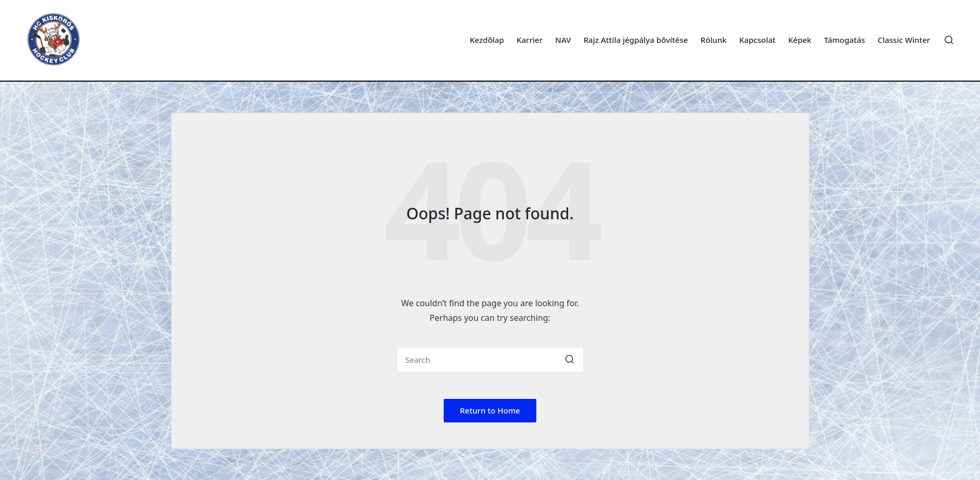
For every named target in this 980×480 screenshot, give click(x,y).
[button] (570, 360)
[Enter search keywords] (490, 360)
